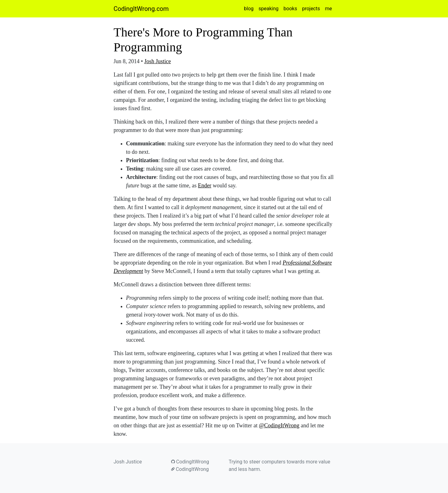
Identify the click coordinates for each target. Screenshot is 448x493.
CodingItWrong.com (141, 9)
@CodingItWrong (279, 425)
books (290, 9)
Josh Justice (158, 61)
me (328, 9)
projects (311, 9)
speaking (268, 9)
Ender (205, 185)
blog (249, 9)
